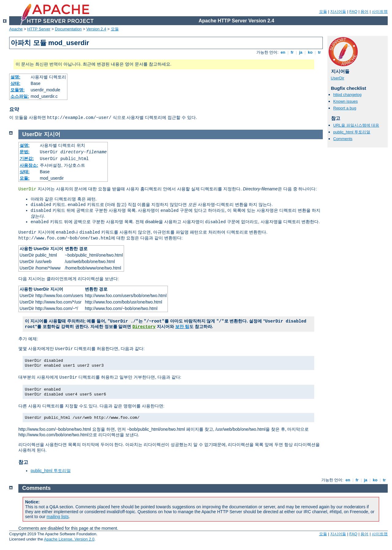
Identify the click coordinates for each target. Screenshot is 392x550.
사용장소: (29, 165)
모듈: (25, 178)
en (283, 52)
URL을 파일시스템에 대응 (356, 125)
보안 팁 (182, 327)
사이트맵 (380, 11)
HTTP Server (39, 29)
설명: (15, 77)
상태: (15, 83)
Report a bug (345, 108)
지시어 (52, 134)
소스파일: (20, 96)
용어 (364, 11)
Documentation (68, 29)
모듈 (323, 11)
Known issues (345, 101)
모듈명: (18, 90)
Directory (144, 327)
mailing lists (58, 517)
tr (320, 52)
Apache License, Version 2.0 (69, 539)
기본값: (27, 159)
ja (301, 52)
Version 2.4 (96, 29)
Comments (343, 139)
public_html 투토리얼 (352, 132)
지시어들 (338, 11)
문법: (25, 152)
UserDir (337, 78)
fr (292, 52)
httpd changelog (347, 95)
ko (310, 52)
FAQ (353, 11)
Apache (16, 29)
